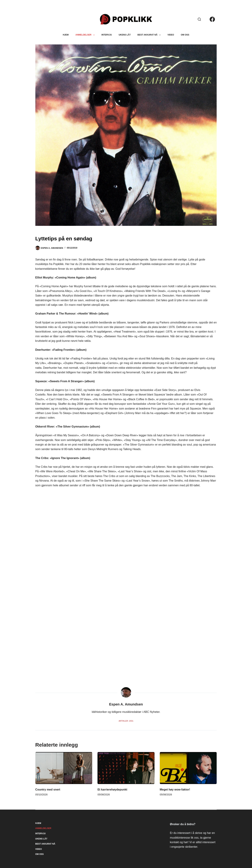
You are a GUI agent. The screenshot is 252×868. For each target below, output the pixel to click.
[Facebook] (212, 19)
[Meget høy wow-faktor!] (188, 768)
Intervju (107, 35)
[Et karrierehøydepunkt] (126, 768)
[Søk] (199, 19)
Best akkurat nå (150, 35)
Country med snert (48, 790)
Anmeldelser (86, 35)
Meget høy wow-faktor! (175, 790)
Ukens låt (125, 35)
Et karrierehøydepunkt (112, 790)
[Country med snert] (64, 768)
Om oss (185, 35)
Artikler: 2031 (126, 721)
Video (171, 35)
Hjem (66, 35)
